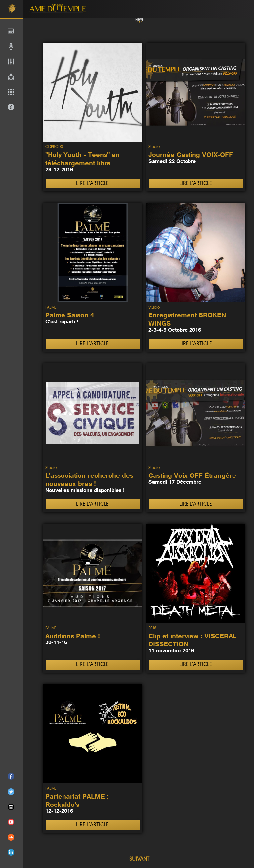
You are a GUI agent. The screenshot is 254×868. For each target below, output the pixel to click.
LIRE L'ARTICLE (92, 184)
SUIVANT (139, 859)
